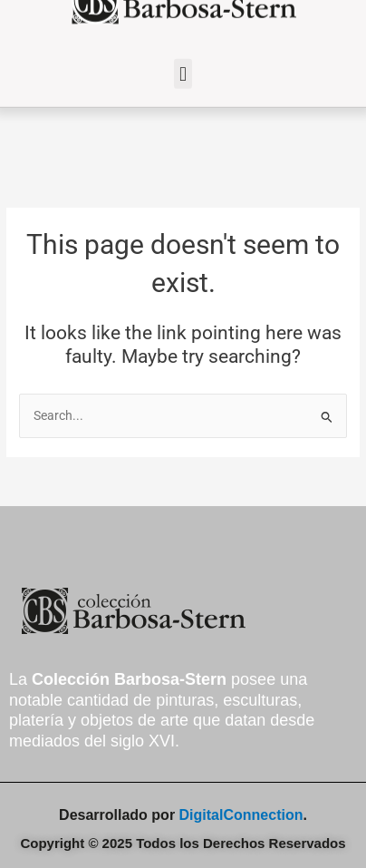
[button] (183, 66)
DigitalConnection (241, 815)
